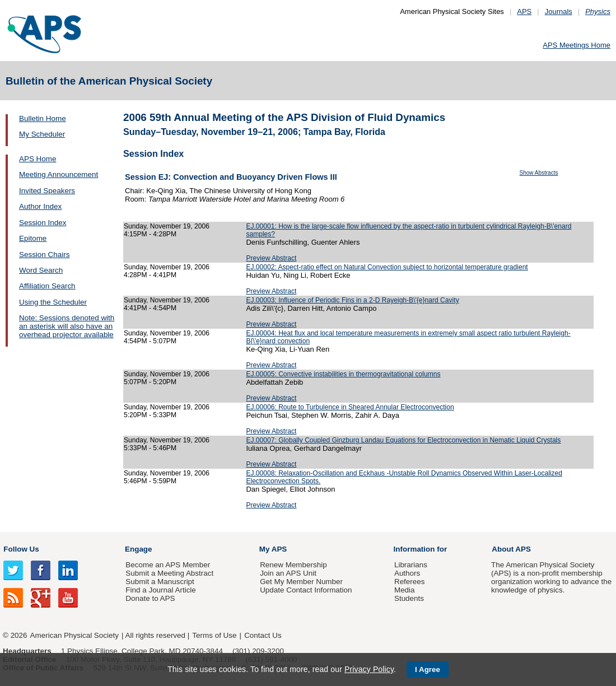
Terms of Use (214, 635)
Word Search (41, 270)
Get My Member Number (301, 582)
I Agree (428, 669)
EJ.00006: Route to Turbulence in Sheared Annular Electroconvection (350, 407)
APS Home (38, 159)
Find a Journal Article (160, 590)
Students (409, 598)
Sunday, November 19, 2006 (167, 226)
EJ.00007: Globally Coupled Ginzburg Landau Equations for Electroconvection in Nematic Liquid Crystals (403, 440)
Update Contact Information (306, 590)
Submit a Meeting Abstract (169, 573)
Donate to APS (150, 598)
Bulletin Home (43, 118)
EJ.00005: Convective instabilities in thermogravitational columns (343, 374)
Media (405, 590)
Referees (410, 582)
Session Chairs (44, 255)
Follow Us (21, 549)
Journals (559, 11)
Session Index (43, 223)
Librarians (411, 565)
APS (524, 11)
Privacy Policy (369, 669)
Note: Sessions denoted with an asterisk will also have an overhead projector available (67, 326)
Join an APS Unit (288, 573)
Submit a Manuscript (160, 582)
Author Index (40, 206)
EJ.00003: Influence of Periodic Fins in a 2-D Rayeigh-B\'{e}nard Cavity (352, 300)
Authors (407, 573)
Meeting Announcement (59, 174)
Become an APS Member (168, 565)
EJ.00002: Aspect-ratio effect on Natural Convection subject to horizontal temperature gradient (387, 267)
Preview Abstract (271, 258)
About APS (511, 549)
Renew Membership (293, 565)
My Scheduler (42, 134)
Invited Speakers (47, 191)
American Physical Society (74, 635)
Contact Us (263, 635)
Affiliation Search (47, 286)
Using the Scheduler (53, 302)
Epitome (33, 238)
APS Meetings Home (577, 45)
